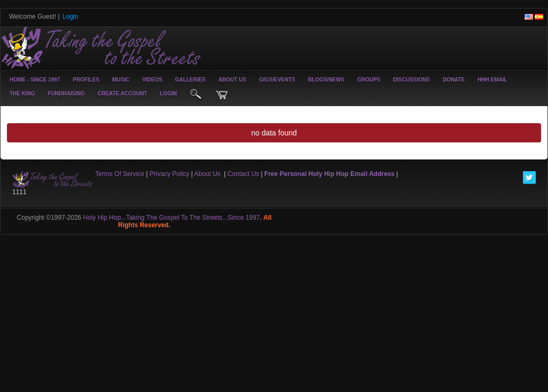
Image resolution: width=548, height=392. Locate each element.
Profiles (86, 80)
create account (122, 94)
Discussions (411, 80)
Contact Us (243, 174)
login (168, 94)
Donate (453, 80)
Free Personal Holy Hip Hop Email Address (329, 174)
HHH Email (493, 80)
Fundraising (66, 94)
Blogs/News (326, 80)
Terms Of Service (120, 174)
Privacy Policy (169, 174)
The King (22, 94)
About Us (232, 80)
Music (121, 80)
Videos (152, 80)
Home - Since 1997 (35, 80)
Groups (369, 80)
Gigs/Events (277, 80)
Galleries (191, 80)
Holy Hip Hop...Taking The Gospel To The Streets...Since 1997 (172, 218)
